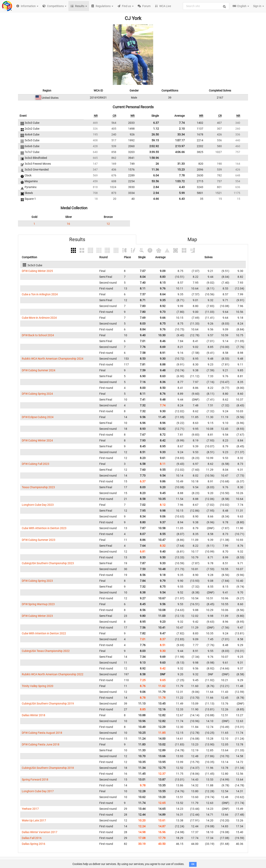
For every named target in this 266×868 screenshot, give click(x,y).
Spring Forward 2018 (35, 780)
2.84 (156, 187)
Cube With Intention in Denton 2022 (44, 633)
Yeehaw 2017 (30, 809)
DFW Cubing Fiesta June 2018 (41, 744)
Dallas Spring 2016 (34, 844)
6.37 (156, 123)
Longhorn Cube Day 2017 (38, 791)
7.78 (182, 175)
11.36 (155, 170)
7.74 (182, 123)
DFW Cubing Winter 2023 (37, 616)
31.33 (181, 164)
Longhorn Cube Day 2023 (38, 505)
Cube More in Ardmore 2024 (39, 318)
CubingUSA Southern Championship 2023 (48, 563)
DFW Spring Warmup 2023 (38, 604)
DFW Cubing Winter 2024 (37, 440)
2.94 (156, 193)
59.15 (155, 140)
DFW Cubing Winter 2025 (37, 271)
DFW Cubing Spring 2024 (37, 394)
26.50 (155, 134)
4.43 (182, 187)
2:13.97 (180, 146)
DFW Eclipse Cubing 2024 (38, 417)
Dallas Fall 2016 (32, 838)
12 (108, 224)
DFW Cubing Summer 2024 (39, 370)
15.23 (181, 170)
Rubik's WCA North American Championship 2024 (53, 359)
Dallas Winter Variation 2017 (40, 832)
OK (193, 864)
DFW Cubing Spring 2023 (37, 581)
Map (192, 239)
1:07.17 (180, 140)
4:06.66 (180, 152)
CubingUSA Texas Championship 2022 (46, 651)
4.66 (156, 199)
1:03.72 (180, 181)
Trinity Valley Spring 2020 (38, 686)
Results (77, 239)
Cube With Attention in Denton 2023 (44, 528)
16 (68, 224)
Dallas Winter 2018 (34, 715)
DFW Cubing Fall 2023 (36, 464)
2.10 (182, 129)
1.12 (156, 129)
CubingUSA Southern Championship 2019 (48, 704)
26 (157, 164)
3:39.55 (154, 152)
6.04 (156, 175)
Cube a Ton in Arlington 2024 (40, 294)
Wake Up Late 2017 (34, 820)
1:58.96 (154, 158)
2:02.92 (154, 146)
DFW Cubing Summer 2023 (39, 540)
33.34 (181, 134)
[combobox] (206, 6)
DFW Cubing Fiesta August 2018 (42, 733)
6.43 (182, 199)
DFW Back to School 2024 (38, 335)
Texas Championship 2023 (38, 487)
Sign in (259, 6)
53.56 (155, 181)
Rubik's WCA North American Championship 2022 (53, 674)
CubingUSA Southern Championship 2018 (48, 768)
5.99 (182, 193)
